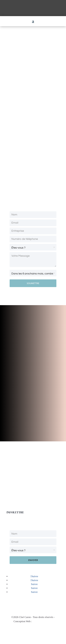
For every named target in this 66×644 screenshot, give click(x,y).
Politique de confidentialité (33, 630)
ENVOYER (33, 560)
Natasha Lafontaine (42, 621)
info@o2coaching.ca (33, 604)
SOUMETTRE (33, 283)
